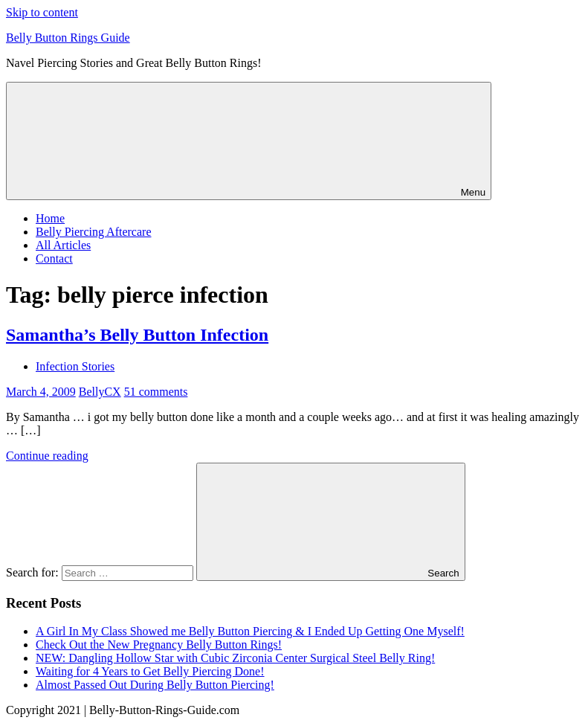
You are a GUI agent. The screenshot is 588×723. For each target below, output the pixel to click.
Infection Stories (75, 366)
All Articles (63, 245)
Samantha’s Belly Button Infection (137, 335)
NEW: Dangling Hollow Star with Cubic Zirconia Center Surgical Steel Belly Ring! (235, 658)
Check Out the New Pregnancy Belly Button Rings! (159, 645)
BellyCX (100, 392)
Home (50, 218)
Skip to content (42, 12)
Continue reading (47, 456)
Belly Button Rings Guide (68, 38)
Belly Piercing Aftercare (94, 232)
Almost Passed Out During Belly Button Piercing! (155, 685)
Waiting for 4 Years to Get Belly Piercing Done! (150, 671)
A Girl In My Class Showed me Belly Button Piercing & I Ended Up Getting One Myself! (250, 631)
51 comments (156, 392)
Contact (54, 258)
